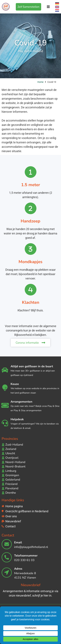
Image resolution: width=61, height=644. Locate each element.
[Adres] (7, 573)
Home (40, 82)
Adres (18, 569)
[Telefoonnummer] (7, 557)
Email (18, 542)
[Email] (7, 544)
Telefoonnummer (26, 556)
